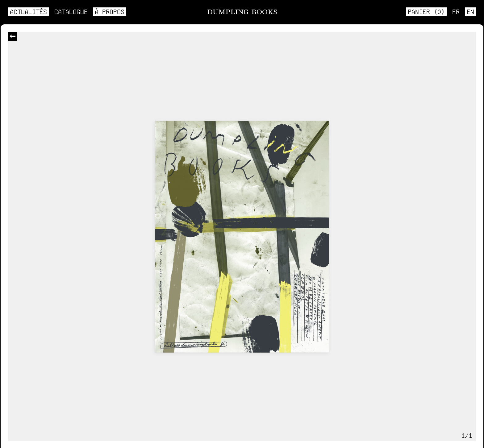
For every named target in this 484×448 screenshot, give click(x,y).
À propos (110, 11)
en (470, 11)
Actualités (28, 11)
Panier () (426, 11)
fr (456, 11)
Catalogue (71, 11)
